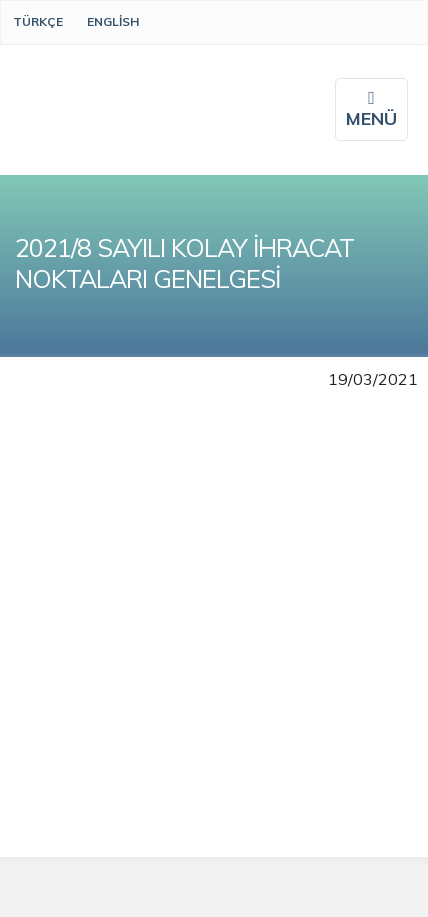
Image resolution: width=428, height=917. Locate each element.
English (113, 21)
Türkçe (38, 21)
